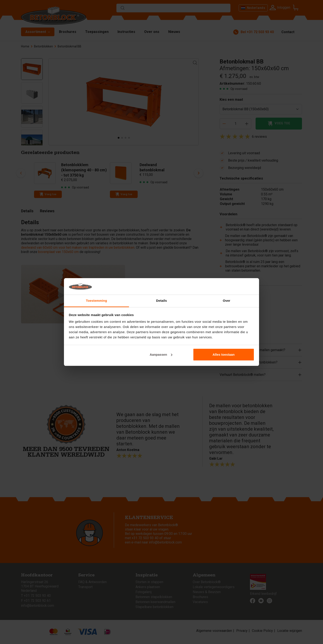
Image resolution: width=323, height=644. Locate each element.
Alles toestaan (224, 354)
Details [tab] (161, 301)
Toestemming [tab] (96, 301)
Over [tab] (227, 301)
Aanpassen (161, 354)
